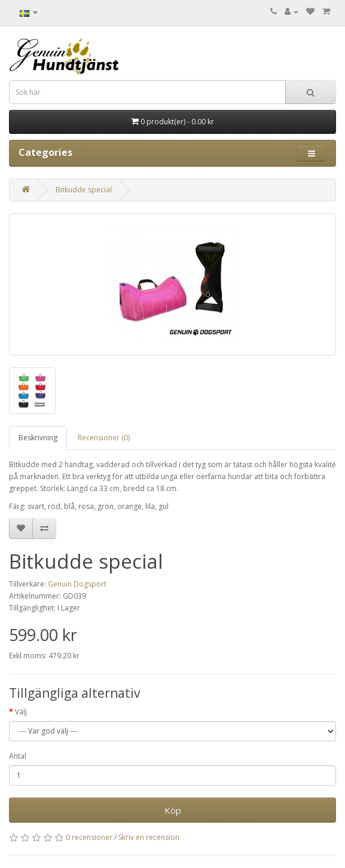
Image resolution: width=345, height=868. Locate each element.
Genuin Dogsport (77, 584)
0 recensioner (89, 837)
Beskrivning (38, 438)
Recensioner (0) (104, 438)
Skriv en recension (149, 837)
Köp (173, 810)
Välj (21, 712)
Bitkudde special (84, 190)
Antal (18, 756)
